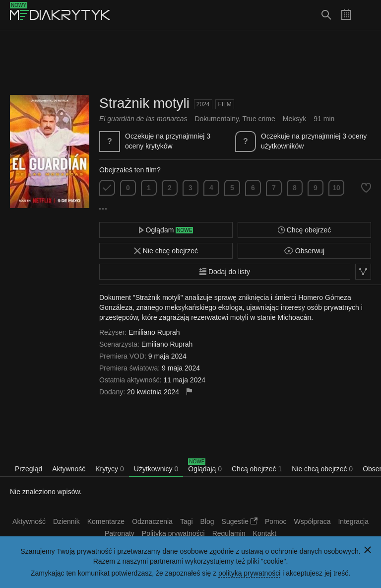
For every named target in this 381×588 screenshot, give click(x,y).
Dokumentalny (216, 119)
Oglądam (166, 230)
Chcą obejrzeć (257, 469)
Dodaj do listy (225, 272)
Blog (207, 521)
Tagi (187, 521)
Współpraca (313, 521)
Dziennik (66, 521)
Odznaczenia (152, 521)
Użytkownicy (156, 469)
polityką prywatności (249, 573)
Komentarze (106, 521)
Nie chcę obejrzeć (166, 251)
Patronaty (120, 533)
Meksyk (294, 119)
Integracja (353, 521)
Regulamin (229, 533)
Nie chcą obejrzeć (322, 469)
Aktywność (69, 469)
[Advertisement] (190, 63)
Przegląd (29, 469)
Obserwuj (304, 251)
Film (224, 104)
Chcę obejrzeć (304, 230)
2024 (203, 104)
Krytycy (110, 469)
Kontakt (265, 533)
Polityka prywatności (173, 533)
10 (336, 188)
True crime (258, 119)
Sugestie (240, 521)
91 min (324, 119)
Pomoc (276, 521)
